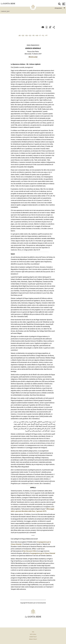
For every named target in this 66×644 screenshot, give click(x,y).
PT (47, 35)
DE (23, 35)
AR (20, 35)
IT (40, 35)
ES (30, 35)
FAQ (33, 632)
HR (37, 35)
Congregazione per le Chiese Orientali (42, 553)
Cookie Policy (33, 637)
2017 (8, 11)
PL (43, 35)
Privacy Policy (33, 639)
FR (33, 35)
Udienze (4, 11)
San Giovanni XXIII (29, 551)
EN (27, 35)
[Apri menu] (64, 4)
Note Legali (33, 634)
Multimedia (33, 57)
